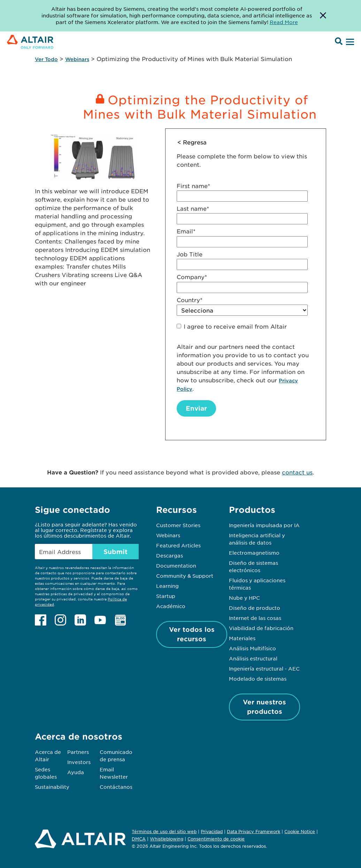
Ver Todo (46, 59)
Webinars (77, 59)
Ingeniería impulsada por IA (264, 525)
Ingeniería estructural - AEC (264, 668)
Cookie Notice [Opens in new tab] (300, 831)
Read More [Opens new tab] (284, 22)
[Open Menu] (349, 42)
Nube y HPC (244, 598)
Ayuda (76, 772)
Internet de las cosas (255, 618)
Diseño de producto (255, 608)
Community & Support (185, 576)
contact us (297, 472)
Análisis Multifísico (252, 648)
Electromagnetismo (254, 553)
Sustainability (52, 787)
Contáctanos (116, 787)
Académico (171, 606)
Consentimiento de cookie (216, 839)
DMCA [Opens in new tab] (139, 839)
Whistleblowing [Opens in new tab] (167, 839)
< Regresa (192, 142)
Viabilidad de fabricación (261, 628)
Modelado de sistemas (258, 679)
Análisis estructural (253, 658)
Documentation (176, 566)
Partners (78, 752)
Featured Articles (178, 545)
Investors (79, 762)
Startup (166, 596)
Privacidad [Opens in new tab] (212, 831)
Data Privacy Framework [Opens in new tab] (254, 831)
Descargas (170, 555)
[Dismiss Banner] (323, 16)
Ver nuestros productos (264, 707)
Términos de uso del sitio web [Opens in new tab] (164, 831)
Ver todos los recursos (192, 634)
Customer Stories (178, 525)
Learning (167, 586)
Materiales (242, 638)
